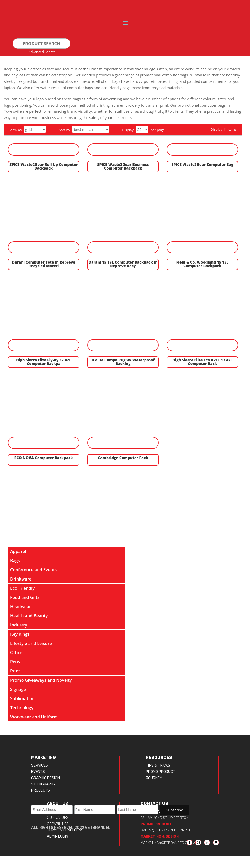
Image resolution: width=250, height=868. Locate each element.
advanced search (42, 52)
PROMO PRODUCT (161, 772)
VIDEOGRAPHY (43, 784)
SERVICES (40, 765)
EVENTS (38, 772)
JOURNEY (154, 778)
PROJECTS (41, 790)
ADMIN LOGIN (58, 836)
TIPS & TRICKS (158, 765)
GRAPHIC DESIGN (46, 778)
